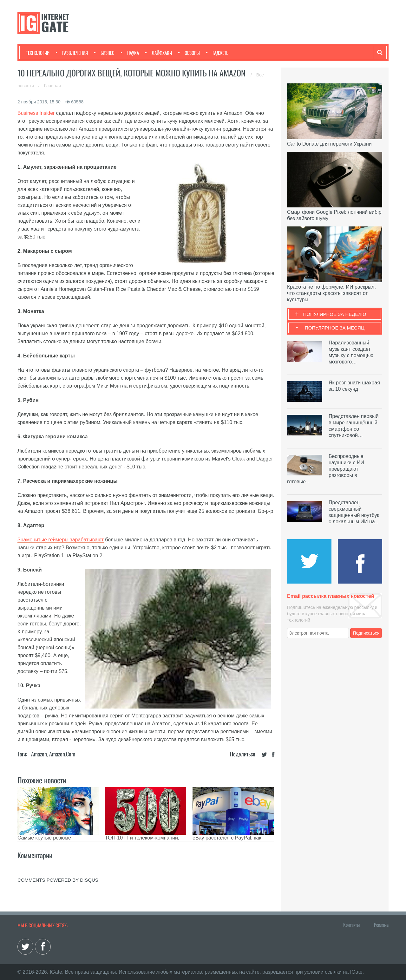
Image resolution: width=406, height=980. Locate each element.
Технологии (38, 53)
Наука (130, 53)
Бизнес (104, 53)
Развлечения (72, 53)
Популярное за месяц (335, 328)
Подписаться (366, 633)
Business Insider (37, 113)
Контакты (351, 924)
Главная (52, 86)
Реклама (381, 924)
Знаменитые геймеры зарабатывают (61, 540)
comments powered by (58, 880)
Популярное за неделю (335, 314)
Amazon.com (62, 754)
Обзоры (189, 53)
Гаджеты (218, 53)
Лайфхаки (159, 53)
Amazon (39, 754)
